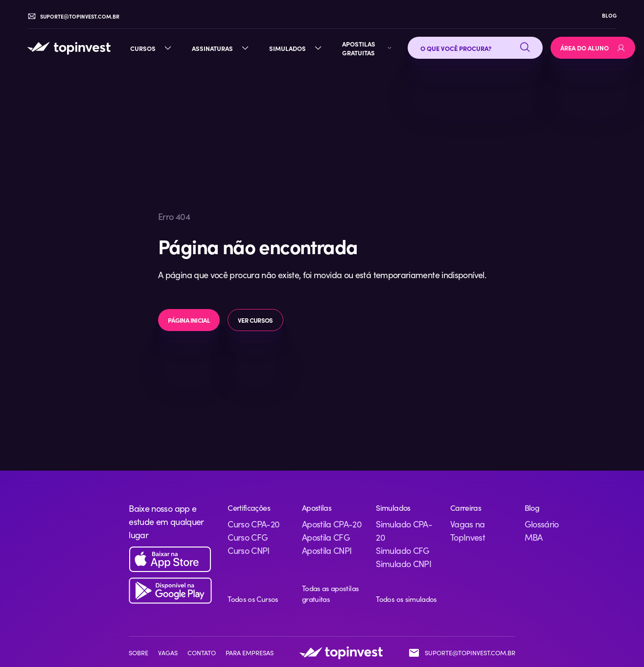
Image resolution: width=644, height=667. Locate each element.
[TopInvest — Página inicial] (69, 48)
